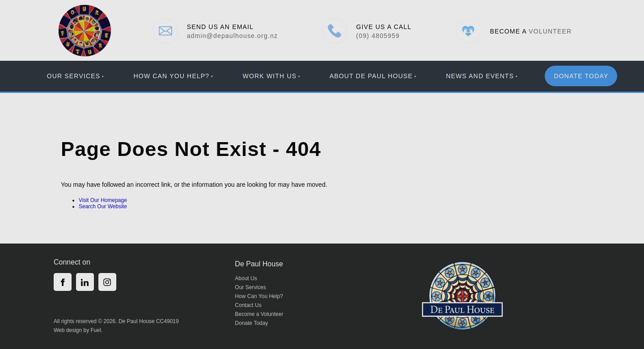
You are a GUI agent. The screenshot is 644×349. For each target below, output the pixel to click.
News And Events (480, 76)
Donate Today (251, 323)
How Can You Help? (172, 76)
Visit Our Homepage (103, 200)
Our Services (74, 76)
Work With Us (270, 76)
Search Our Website (103, 206)
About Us (246, 278)
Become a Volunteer (259, 314)
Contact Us (248, 305)
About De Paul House (371, 76)
